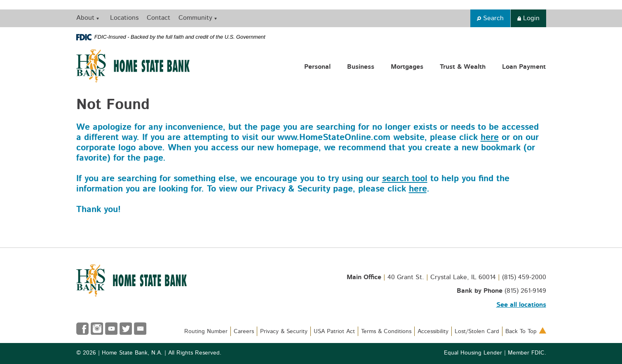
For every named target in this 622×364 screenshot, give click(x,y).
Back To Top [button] (526, 331)
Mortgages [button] (407, 67)
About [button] (85, 18)
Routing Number (206, 331)
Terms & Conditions (386, 331)
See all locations (521, 305)
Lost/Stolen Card (477, 331)
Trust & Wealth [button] (463, 67)
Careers (244, 331)
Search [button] (490, 18)
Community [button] (195, 18)
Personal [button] (317, 67)
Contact (158, 18)
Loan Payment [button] (524, 67)
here (490, 137)
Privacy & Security (284, 331)
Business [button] (361, 67)
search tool (405, 178)
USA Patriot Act (334, 331)
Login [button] (528, 18)
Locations (124, 18)
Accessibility (433, 331)
